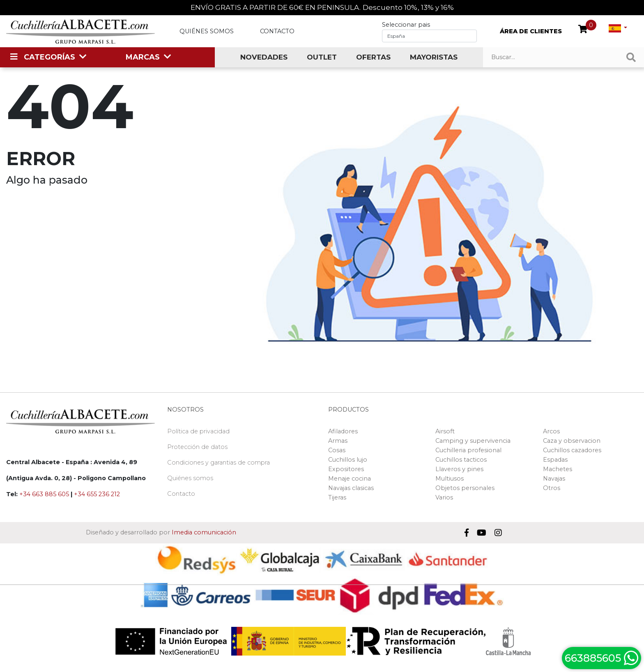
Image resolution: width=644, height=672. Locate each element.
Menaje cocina (350, 479)
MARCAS (143, 57)
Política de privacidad (198, 431)
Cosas (337, 450)
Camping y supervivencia (473, 441)
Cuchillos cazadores (572, 450)
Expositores (346, 469)
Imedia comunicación (204, 532)
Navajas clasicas (351, 488)
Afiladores (343, 431)
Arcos (551, 431)
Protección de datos (197, 447)
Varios (444, 497)
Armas (338, 441)
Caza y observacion (572, 441)
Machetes (558, 469)
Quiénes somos (207, 31)
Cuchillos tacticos (461, 460)
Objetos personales (465, 488)
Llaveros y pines (459, 469)
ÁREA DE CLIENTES (531, 31)
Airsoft (445, 431)
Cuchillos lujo (348, 460)
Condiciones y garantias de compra (218, 463)
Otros (552, 488)
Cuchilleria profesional (468, 450)
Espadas (555, 460)
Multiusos (450, 479)
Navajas (554, 479)
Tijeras (337, 497)
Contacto (277, 31)
